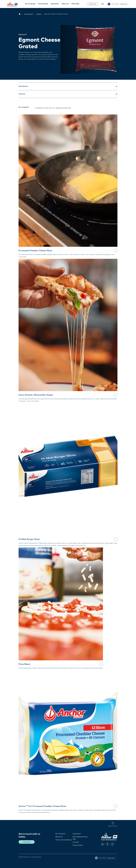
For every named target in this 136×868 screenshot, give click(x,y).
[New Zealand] (20, 14)
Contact (76, 842)
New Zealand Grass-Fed (80, 838)
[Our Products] (28, 14)
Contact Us (92, 4)
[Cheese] (39, 14)
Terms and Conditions (64, 840)
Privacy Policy (78, 845)
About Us (59, 837)
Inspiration (77, 834)
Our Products (60, 834)
